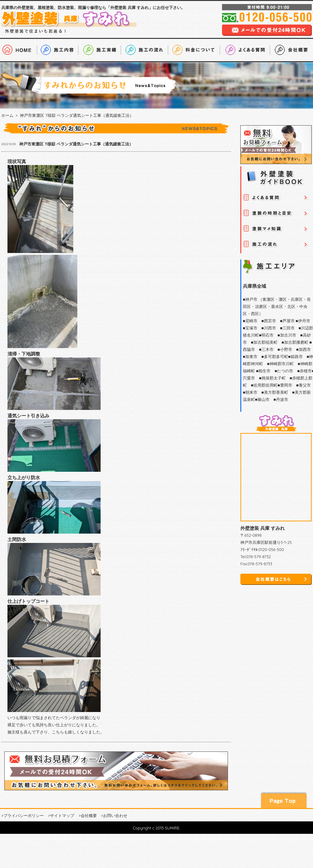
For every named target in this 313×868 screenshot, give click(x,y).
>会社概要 (88, 815)
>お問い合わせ (114, 815)
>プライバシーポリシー (23, 815)
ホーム (7, 115)
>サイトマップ (61, 815)
